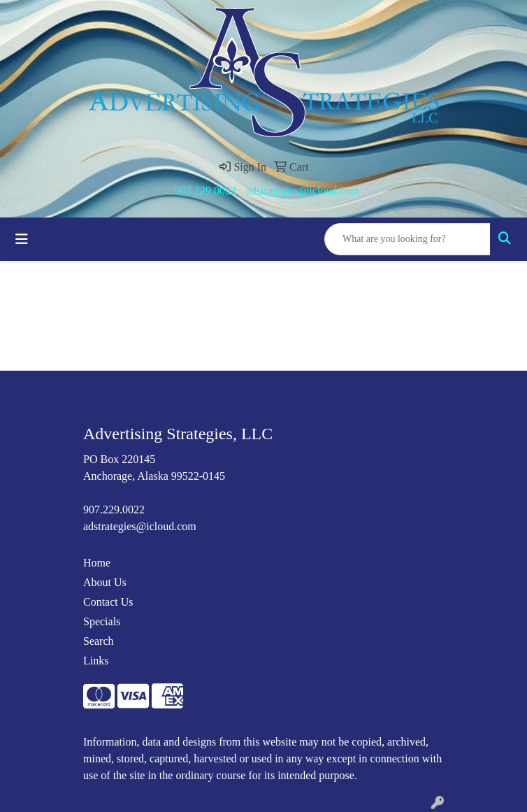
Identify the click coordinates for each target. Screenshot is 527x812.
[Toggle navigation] (22, 239)
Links (96, 661)
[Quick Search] (407, 239)
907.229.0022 (205, 191)
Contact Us (108, 602)
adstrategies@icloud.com (303, 191)
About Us (105, 582)
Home (97, 563)
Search (99, 641)
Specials (102, 621)
